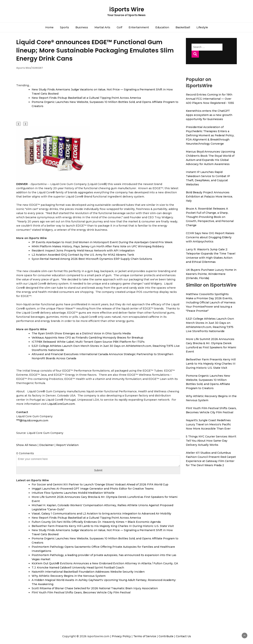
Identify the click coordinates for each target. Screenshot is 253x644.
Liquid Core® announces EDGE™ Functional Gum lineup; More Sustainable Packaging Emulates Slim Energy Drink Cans (95, 50)
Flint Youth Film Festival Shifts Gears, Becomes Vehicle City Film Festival (81, 592)
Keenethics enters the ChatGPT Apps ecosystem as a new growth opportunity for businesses (209, 115)
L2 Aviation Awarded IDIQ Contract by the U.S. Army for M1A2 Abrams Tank (83, 255)
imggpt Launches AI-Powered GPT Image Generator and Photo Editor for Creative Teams (93, 489)
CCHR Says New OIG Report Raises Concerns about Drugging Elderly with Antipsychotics (210, 237)
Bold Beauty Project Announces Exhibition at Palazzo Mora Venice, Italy (209, 197)
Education (162, 27)
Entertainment (139, 27)
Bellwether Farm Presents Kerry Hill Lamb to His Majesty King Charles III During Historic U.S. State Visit (103, 526)
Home (49, 27)
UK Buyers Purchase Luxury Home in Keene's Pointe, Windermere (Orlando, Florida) (211, 274)
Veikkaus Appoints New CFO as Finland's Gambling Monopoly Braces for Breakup (87, 338)
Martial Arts (102, 27)
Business (82, 27)
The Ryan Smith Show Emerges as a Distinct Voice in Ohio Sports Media (81, 333)
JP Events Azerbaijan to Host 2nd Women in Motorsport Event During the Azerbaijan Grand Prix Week (102, 242)
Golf (119, 27)
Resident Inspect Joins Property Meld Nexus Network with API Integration (83, 251)
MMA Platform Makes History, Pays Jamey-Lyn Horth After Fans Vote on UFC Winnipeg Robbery (98, 246)
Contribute (166, 636)
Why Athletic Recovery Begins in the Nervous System (69, 576)
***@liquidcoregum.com (32, 420)
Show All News (26, 445)
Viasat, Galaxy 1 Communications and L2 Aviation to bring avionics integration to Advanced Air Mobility (101, 514)
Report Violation (67, 445)
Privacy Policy (121, 636)
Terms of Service (145, 636)
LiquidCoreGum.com (61, 404)
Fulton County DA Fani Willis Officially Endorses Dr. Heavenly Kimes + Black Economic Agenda (96, 522)
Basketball (183, 27)
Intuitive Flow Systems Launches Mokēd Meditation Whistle (73, 493)
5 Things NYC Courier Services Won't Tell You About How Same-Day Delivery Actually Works (211, 441)
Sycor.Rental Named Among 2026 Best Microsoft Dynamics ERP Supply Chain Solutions (92, 259)
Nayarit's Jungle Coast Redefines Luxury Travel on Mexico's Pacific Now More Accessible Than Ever (208, 424)
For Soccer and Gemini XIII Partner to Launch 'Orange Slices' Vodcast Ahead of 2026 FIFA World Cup (100, 484)
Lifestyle (202, 27)
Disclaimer (46, 445)
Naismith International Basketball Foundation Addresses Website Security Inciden (88, 572)
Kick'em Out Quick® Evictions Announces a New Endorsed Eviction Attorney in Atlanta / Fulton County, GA (105, 563)
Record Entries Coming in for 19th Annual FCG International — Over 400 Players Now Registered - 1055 (210, 99)
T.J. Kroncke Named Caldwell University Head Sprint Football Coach (78, 568)
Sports (64, 27)
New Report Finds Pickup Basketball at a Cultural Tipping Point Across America (86, 98)
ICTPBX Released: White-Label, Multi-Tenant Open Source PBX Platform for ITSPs (88, 342)
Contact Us (183, 636)
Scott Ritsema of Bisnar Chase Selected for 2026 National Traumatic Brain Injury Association (95, 588)
